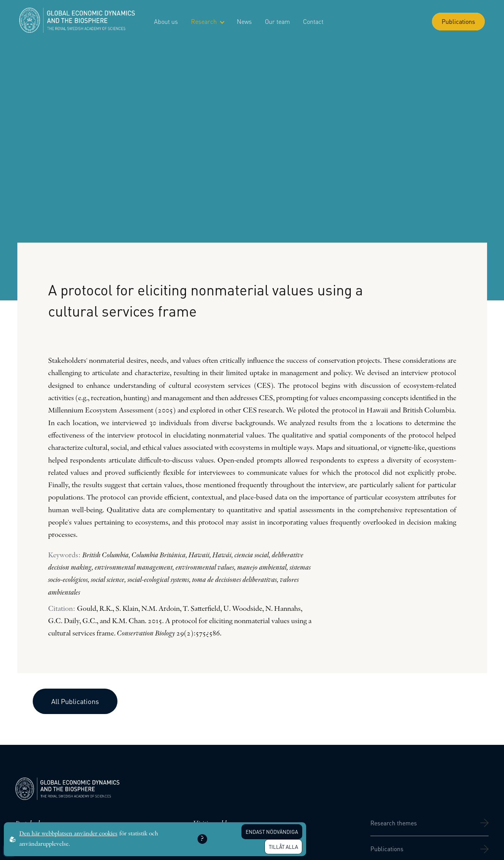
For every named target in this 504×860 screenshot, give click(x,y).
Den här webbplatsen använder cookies (68, 834)
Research (207, 21)
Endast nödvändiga (272, 832)
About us (166, 21)
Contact (313, 21)
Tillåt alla (283, 847)
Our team (277, 21)
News (244, 21)
